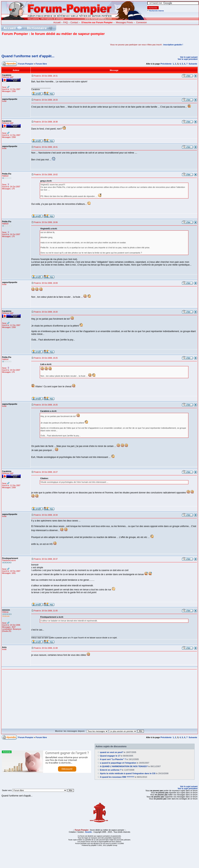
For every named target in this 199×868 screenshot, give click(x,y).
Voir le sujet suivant (189, 57)
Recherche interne (157, 11)
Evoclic (89, 832)
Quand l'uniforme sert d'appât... (28, 56)
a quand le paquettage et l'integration (118, 763)
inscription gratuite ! (173, 45)
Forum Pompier (26, 64)
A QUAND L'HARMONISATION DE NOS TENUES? (124, 766)
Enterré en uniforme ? (111, 770)
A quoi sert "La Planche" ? (113, 759)
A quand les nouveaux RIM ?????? (117, 777)
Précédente (166, 64)
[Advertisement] (45, 45)
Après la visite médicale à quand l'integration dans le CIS (128, 773)
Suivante (193, 64)
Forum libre (41, 64)
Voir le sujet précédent (188, 59)
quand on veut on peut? (112, 752)
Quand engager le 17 (110, 756)
